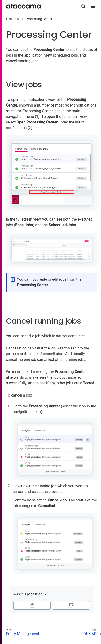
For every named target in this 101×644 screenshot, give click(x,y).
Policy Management (23, 634)
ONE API (90, 634)
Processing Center (39, 19)
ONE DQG (13, 19)
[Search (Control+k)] (83, 6)
